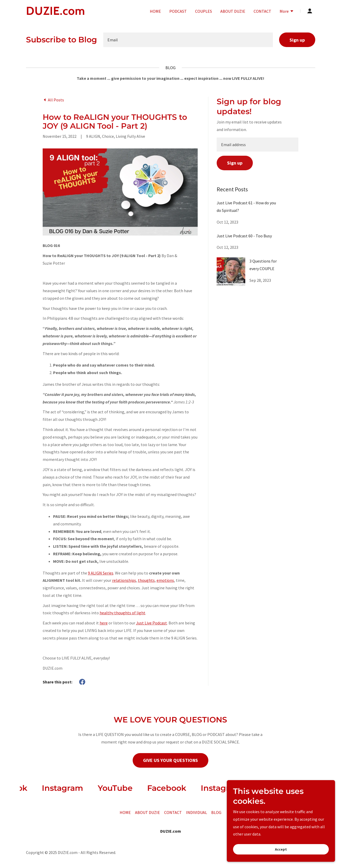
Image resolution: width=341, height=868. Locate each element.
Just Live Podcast (152, 623)
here (104, 623)
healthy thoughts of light (123, 613)
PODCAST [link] (178, 11)
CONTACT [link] (262, 11)
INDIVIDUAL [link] (197, 812)
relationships (124, 580)
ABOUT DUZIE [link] (233, 11)
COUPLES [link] (204, 11)
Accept (283, 849)
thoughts (146, 580)
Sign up (297, 40)
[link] (77, 13)
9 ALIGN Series (101, 573)
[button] (287, 12)
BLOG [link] (216, 812)
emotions (165, 580)
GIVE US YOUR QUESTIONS (170, 760)
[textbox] (188, 40)
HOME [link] (155, 11)
